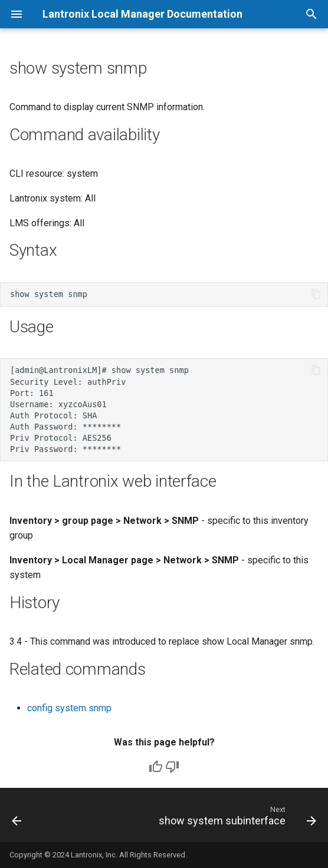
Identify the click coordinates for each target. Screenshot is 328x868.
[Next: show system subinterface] (236, 819)
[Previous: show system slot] (17, 819)
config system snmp (69, 708)
